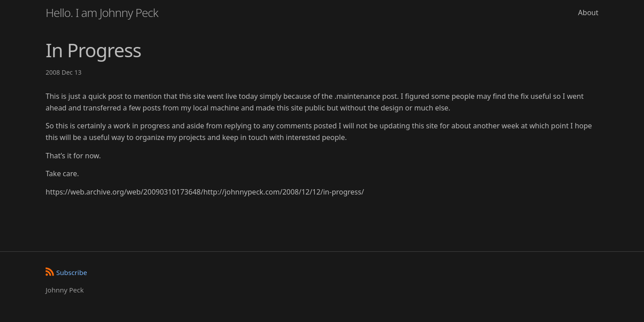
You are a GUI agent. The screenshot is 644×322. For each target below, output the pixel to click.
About (588, 13)
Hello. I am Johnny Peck (102, 13)
